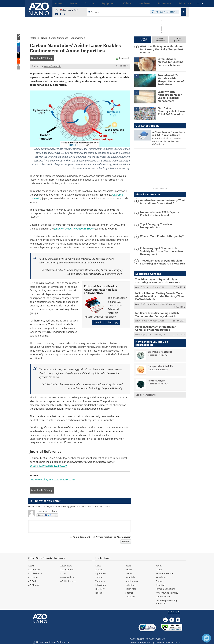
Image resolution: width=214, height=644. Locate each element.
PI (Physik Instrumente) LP (153, 330)
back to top (174, 612)
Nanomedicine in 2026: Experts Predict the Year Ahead (162, 213)
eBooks (129, 570)
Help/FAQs (131, 589)
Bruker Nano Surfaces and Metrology (158, 301)
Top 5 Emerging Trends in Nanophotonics (154, 225)
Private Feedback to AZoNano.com (113, 537)
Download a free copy (106, 323)
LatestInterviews (160, 40)
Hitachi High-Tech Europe (152, 317)
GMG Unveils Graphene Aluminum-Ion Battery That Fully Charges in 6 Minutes (162, 48)
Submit (126, 542)
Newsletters (162, 577)
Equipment (101, 573)
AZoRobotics (34, 570)
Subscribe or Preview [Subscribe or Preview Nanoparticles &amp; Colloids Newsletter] (158, 365)
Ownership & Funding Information (167, 602)
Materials (130, 577)
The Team (130, 597)
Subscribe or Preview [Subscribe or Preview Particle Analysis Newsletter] (158, 380)
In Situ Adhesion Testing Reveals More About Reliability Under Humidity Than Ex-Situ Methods (160, 294)
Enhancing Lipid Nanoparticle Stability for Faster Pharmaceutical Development (163, 249)
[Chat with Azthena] (207, 638)
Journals (99, 593)
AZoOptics (33, 577)
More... (182, 3)
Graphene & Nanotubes (160, 348)
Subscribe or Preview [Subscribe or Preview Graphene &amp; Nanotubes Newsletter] (158, 351)
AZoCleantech (35, 573)
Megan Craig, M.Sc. (52, 66)
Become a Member (165, 573)
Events (129, 573)
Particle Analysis (156, 376)
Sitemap (130, 593)
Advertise (160, 585)
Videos (99, 577)
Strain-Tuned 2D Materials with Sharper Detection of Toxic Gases (171, 77)
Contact (159, 581)
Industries (130, 585)
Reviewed (124, 58)
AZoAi (63, 573)
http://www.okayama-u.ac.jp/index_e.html (53, 480)
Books (128, 566)
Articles (99, 570)
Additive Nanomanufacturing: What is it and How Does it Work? (163, 201)
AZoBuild (33, 581)
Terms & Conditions (165, 589)
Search (159, 570)
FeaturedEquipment (177, 40)
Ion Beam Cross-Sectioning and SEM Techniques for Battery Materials (155, 311)
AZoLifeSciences (68, 581)
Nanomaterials (78, 38)
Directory (100, 589)
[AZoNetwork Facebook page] (60, 14)
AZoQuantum (67, 570)
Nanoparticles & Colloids (160, 362)
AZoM (31, 566)
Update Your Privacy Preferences (51, 640)
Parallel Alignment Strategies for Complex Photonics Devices (159, 325)
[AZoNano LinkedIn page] (57, 14)
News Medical (67, 577)
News (44, 38)
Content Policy (163, 597)
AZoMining (34, 585)
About (159, 566)
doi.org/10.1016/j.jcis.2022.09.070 (48, 466)
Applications (132, 581)
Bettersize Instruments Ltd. (153, 285)
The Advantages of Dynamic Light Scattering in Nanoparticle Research (160, 261)
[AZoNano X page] (64, 14)
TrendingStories (143, 40)
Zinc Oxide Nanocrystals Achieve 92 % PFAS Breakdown (171, 110)
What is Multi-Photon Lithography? (160, 235)
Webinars (100, 581)
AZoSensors (66, 566)
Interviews (101, 585)
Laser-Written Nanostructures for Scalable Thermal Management (168, 95)
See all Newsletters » (146, 391)
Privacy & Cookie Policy (167, 593)
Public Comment (81, 537)
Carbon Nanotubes (59, 38)
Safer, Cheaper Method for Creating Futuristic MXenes (171, 61)
